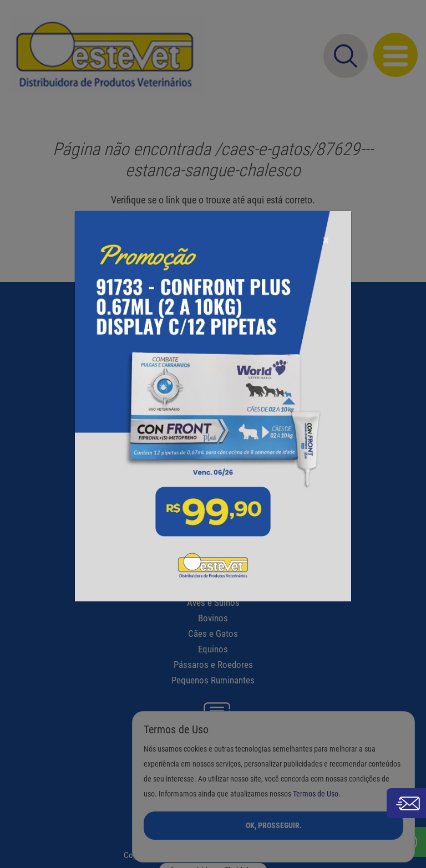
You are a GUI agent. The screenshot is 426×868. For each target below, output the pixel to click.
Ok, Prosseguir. (274, 825)
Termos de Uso (316, 794)
